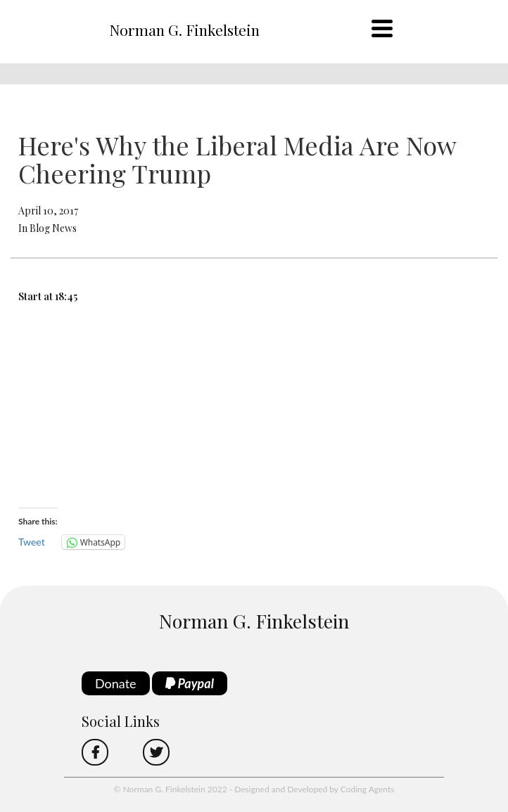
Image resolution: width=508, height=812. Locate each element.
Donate (116, 683)
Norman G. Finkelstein (184, 30)
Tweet (32, 542)
